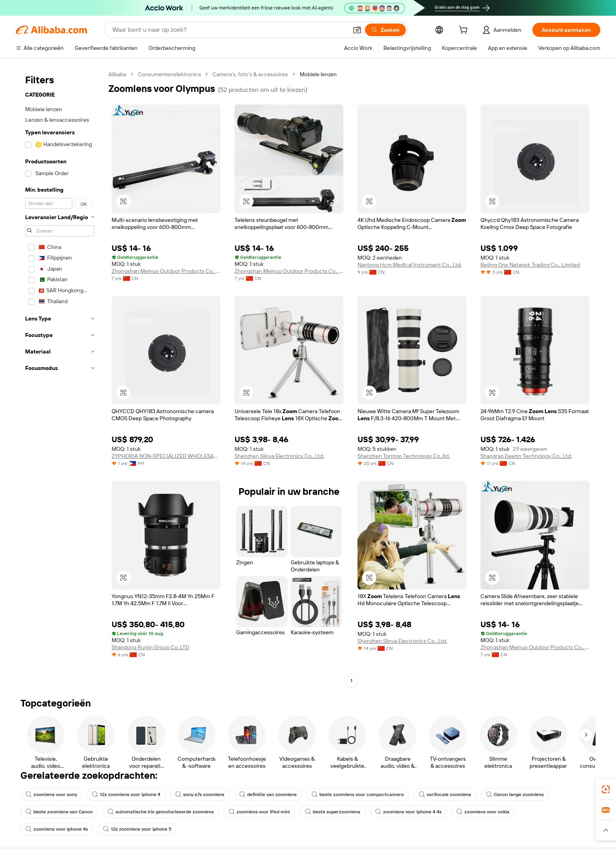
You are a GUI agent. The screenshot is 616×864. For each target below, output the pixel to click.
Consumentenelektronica (169, 74)
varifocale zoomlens (445, 794)
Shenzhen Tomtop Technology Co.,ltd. (404, 456)
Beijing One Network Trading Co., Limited (530, 265)
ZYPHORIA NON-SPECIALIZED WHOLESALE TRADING (166, 456)
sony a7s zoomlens (200, 794)
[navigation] (60, 378)
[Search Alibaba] (229, 30)
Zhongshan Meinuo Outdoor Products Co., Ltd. (166, 271)
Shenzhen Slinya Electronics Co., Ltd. (279, 456)
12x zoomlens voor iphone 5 (137, 829)
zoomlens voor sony (51, 794)
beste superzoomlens (333, 812)
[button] (357, 30)
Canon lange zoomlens (515, 794)
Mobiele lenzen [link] (318, 74)
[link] (606, 789)
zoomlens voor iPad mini (259, 812)
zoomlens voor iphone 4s (57, 829)
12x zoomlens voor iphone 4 (126, 794)
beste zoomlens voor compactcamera (358, 794)
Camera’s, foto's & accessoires (250, 74)
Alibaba (117, 74)
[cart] (465, 31)
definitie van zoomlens (268, 794)
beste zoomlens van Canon (59, 812)
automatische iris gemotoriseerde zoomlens (161, 812)
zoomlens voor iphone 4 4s (408, 812)
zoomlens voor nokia (483, 812)
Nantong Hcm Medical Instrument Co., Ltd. (410, 265)
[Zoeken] (385, 30)
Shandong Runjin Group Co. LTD (150, 647)
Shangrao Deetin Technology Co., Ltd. (526, 456)
